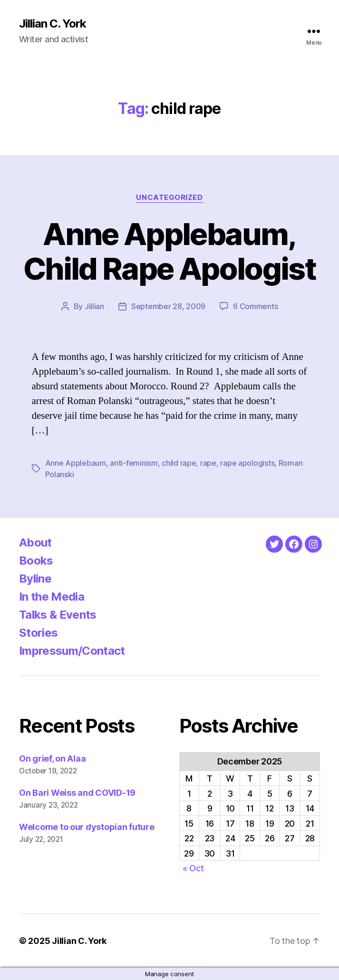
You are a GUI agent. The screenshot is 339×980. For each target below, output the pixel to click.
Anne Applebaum (76, 463)
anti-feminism (134, 463)
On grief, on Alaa (52, 759)
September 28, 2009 (168, 306)
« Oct (193, 868)
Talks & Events (58, 615)
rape (208, 463)
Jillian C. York (53, 24)
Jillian (94, 306)
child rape (179, 463)
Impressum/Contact (72, 651)
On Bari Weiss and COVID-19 (77, 793)
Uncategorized (169, 198)
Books (36, 561)
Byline (35, 579)
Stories (38, 633)
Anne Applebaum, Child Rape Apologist (169, 251)
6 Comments (255, 306)
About (35, 542)
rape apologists (247, 463)
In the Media (52, 597)
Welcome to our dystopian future (87, 827)
